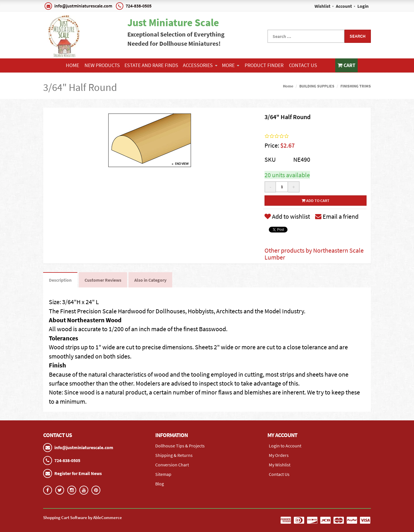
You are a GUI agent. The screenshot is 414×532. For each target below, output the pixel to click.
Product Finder (264, 65)
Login (363, 6)
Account (344, 6)
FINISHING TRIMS (356, 86)
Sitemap (163, 474)
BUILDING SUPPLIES (317, 86)
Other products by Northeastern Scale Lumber (314, 254)
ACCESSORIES (200, 65)
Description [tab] (60, 280)
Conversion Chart (172, 465)
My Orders (279, 455)
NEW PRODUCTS (102, 65)
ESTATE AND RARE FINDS (151, 65)
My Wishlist (280, 465)
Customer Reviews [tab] (103, 280)
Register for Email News (78, 473)
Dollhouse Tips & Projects (180, 446)
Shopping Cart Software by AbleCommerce (83, 517)
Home (72, 65)
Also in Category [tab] (150, 280)
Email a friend (337, 216)
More (231, 65)
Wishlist (322, 6)
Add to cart (316, 201)
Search (358, 36)
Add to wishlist (287, 216)
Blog (160, 484)
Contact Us (303, 65)
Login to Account (285, 446)
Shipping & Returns (174, 455)
